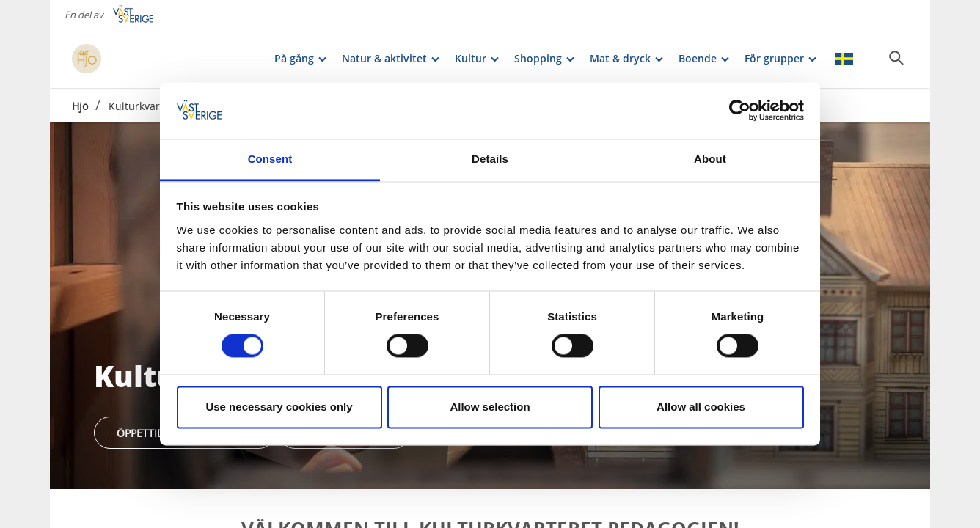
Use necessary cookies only (279, 407)
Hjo (80, 106)
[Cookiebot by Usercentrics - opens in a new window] (740, 111)
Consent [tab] (270, 159)
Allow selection (490, 407)
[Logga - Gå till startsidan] (123, 59)
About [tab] (710, 159)
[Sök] (896, 58)
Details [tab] (490, 159)
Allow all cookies (701, 407)
